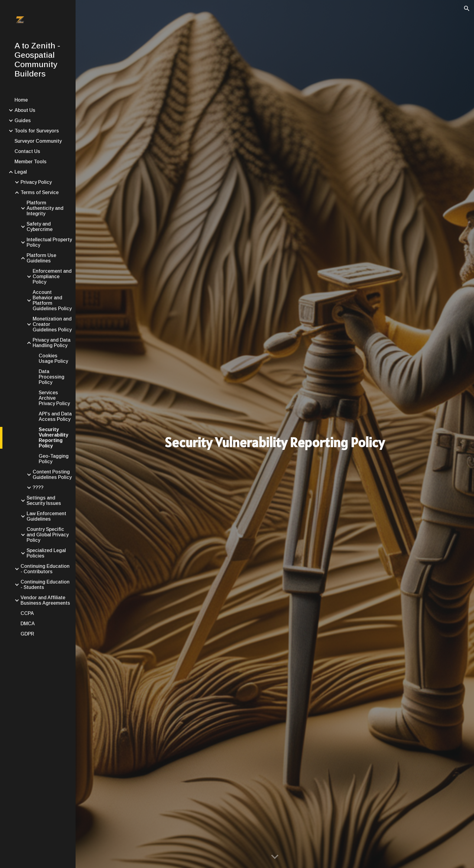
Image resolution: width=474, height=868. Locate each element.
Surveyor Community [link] (38, 141)
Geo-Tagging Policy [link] (54, 459)
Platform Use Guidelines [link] (41, 258)
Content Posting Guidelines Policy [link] (52, 475)
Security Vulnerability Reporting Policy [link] (54, 438)
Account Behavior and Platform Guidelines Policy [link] (52, 300)
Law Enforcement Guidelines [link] (46, 516)
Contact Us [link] (27, 151)
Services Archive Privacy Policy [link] (54, 398)
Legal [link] (21, 172)
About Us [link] (25, 110)
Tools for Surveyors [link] (37, 131)
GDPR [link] (27, 634)
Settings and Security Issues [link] (44, 501)
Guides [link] (23, 120)
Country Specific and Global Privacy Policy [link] (48, 535)
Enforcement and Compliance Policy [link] (52, 276)
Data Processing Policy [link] (52, 377)
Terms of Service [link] (40, 192)
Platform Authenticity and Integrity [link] (45, 208)
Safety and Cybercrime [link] (40, 227)
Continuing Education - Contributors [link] (45, 569)
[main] (275, 442)
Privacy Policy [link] (36, 182)
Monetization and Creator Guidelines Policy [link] (52, 324)
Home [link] (21, 100)
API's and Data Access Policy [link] (55, 416)
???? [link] (38, 488)
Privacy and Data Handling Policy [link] (52, 343)
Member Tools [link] (31, 162)
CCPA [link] (27, 613)
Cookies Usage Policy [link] (53, 358)
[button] (467, 8)
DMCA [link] (28, 624)
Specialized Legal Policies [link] (46, 553)
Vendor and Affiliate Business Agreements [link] (45, 600)
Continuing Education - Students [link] (45, 585)
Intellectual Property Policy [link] (49, 242)
